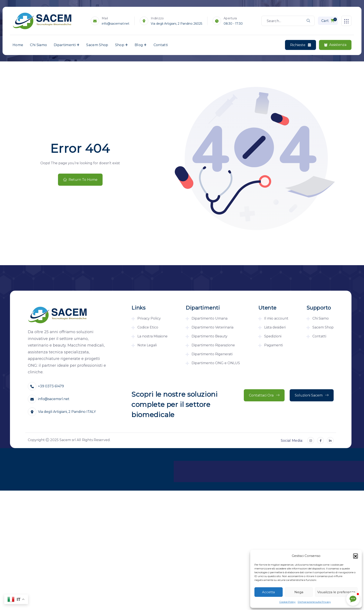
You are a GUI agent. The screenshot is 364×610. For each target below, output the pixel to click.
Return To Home (80, 180)
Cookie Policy (287, 602)
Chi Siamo (38, 45)
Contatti (161, 45)
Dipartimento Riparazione (213, 345)
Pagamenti (274, 345)
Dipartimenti (65, 45)
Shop (120, 45)
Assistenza (335, 45)
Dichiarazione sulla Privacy (314, 602)
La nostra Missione (152, 336)
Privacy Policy (149, 318)
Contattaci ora (264, 395)
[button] (356, 556)
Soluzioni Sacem (312, 395)
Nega (299, 592)
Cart (329, 20)
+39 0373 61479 (51, 386)
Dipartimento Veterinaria (212, 327)
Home (18, 45)
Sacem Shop (97, 45)
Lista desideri (275, 327)
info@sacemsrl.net (116, 24)
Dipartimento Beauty (210, 336)
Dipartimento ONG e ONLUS (216, 363)
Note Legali (147, 345)
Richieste (301, 45)
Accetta (268, 592)
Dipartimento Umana (210, 318)
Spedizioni (273, 336)
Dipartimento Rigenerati (212, 354)
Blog (139, 45)
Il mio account (276, 318)
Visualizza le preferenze (336, 592)
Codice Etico (148, 327)
